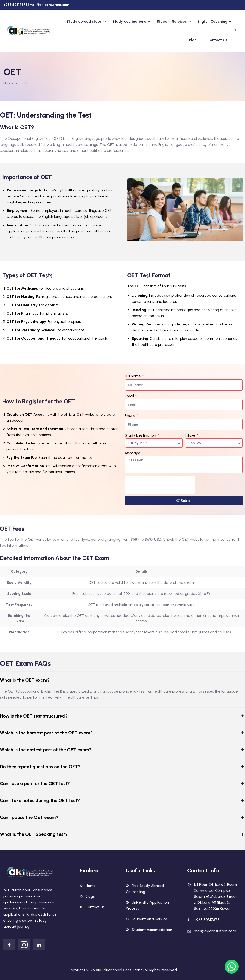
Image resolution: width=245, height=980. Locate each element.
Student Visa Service (150, 919)
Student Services (172, 21)
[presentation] (160, 485)
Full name (133, 376)
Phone (131, 416)
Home (9, 83)
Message (133, 453)
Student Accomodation (152, 930)
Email (130, 396)
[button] (233, 969)
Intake (191, 435)
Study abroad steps (84, 21)
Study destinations (129, 21)
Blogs (90, 896)
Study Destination (141, 435)
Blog (193, 40)
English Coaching (212, 21)
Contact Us (217, 40)
